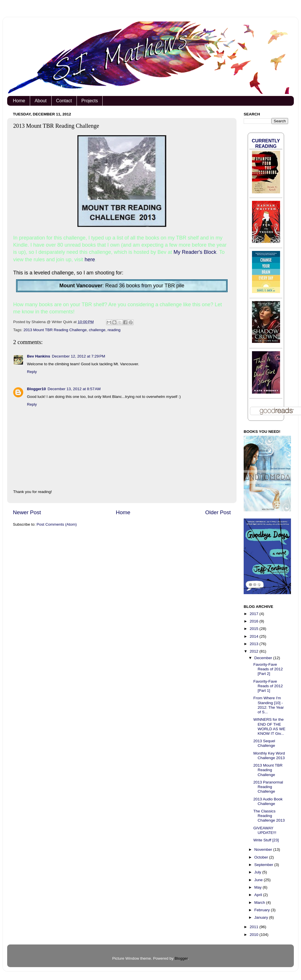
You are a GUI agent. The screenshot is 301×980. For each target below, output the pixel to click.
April (259, 895)
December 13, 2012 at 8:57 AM (74, 389)
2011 (255, 927)
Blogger (181, 958)
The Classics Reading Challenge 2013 (269, 816)
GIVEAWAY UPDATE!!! (265, 830)
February (263, 910)
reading (114, 330)
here (90, 260)
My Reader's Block (195, 252)
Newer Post (27, 512)
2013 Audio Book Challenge (268, 801)
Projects (90, 101)
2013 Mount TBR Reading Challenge (55, 330)
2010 (255, 935)
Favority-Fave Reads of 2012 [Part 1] (268, 686)
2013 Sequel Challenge (264, 743)
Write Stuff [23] (266, 840)
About (41, 101)
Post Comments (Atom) (57, 524)
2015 (255, 629)
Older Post (218, 512)
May (258, 887)
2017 (255, 614)
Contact (64, 101)
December (264, 658)
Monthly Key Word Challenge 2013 (269, 756)
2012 (255, 651)
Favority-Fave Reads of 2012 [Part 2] (268, 669)
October (262, 857)
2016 (255, 621)
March (260, 903)
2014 (255, 636)
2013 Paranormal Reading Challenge (268, 787)
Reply (32, 372)
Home (19, 101)
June (259, 880)
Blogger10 (36, 389)
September (264, 865)
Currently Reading (266, 143)
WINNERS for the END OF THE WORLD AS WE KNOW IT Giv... (269, 726)
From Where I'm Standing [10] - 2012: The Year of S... (269, 705)
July (258, 872)
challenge (97, 330)
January (262, 917)
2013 (255, 644)
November (264, 850)
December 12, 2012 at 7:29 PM (79, 356)
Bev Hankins (39, 356)
